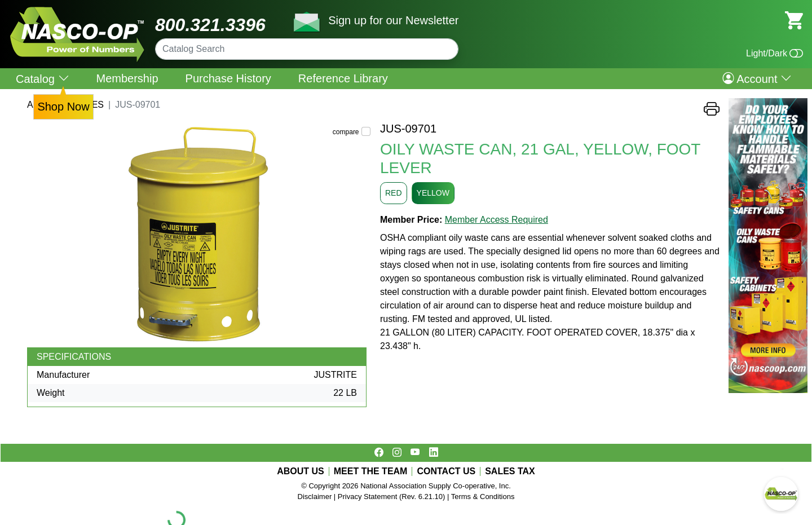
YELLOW (433, 193)
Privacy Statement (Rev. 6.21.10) (392, 497)
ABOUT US (301, 471)
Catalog (43, 79)
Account (757, 78)
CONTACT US (446, 471)
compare (346, 132)
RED (394, 193)
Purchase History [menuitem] (228, 78)
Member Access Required (497, 220)
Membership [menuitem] (127, 78)
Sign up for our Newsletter (393, 20)
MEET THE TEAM (371, 471)
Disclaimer (315, 497)
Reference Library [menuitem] (343, 78)
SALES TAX (510, 471)
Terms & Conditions (483, 497)
